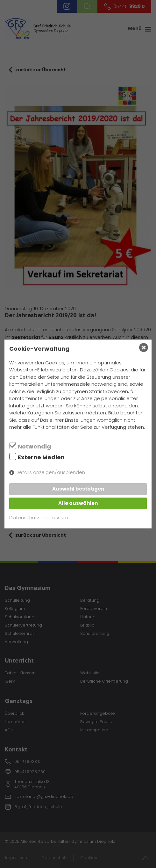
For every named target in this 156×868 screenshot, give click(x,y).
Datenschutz (24, 517)
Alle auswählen (78, 503)
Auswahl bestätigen (78, 489)
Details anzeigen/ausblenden (50, 472)
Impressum (55, 517)
